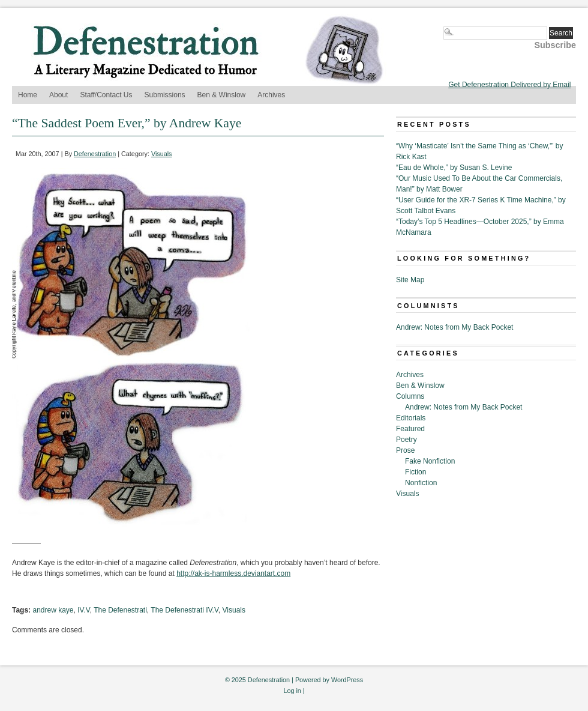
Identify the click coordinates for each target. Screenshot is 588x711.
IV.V (83, 610)
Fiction (415, 472)
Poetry (406, 440)
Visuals (162, 154)
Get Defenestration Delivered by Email (509, 85)
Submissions (165, 95)
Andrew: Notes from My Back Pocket (454, 327)
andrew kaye (53, 610)
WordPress (347, 680)
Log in (292, 691)
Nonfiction (421, 483)
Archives (271, 95)
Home (28, 95)
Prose (405, 450)
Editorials (411, 418)
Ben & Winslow (222, 95)
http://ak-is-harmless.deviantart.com (233, 573)
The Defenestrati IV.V (184, 610)
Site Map (410, 280)
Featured (410, 429)
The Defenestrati (120, 610)
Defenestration (95, 154)
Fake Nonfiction (430, 461)
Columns (410, 396)
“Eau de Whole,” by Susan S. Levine (454, 168)
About (58, 95)
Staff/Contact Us (106, 95)
